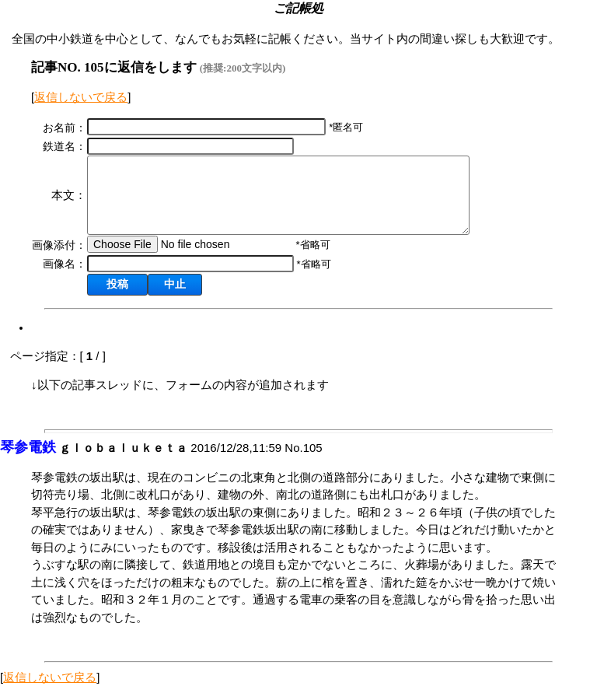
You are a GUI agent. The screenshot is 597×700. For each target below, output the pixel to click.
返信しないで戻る (81, 97)
